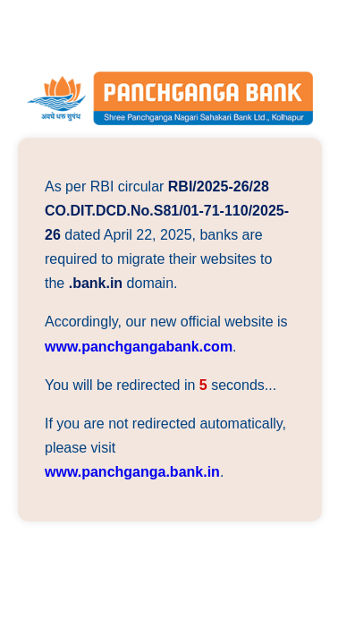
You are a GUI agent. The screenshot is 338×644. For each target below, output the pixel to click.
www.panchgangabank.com (139, 347)
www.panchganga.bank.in (132, 472)
